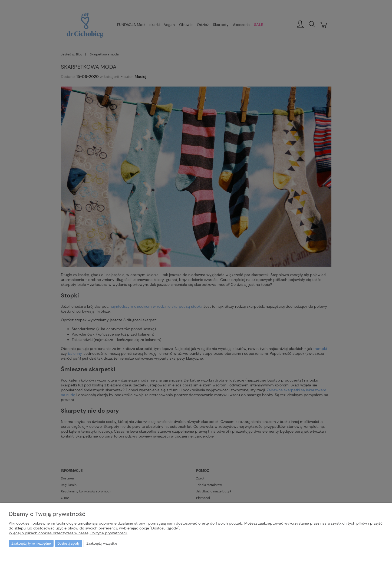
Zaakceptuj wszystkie (102, 544)
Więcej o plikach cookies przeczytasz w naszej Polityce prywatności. (68, 533)
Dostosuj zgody (68, 544)
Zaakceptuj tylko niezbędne (31, 544)
